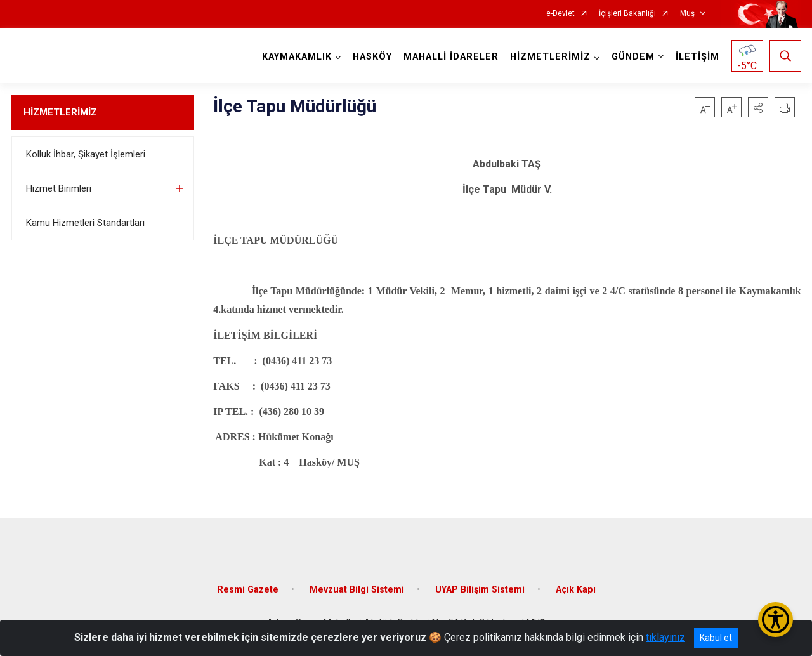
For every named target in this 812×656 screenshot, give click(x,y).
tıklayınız (665, 637)
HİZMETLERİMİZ (60, 112)
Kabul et (716, 638)
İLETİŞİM (697, 57)
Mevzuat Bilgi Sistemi (357, 590)
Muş (687, 14)
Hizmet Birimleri (59, 188)
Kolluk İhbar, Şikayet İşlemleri (86, 154)
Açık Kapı (576, 590)
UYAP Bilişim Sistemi (480, 590)
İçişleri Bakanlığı (627, 14)
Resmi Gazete (248, 590)
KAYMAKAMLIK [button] (297, 57)
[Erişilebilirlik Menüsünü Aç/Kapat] (776, 620)
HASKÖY (372, 57)
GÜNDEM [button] (633, 57)
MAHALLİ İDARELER (451, 57)
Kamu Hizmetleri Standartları (85, 223)
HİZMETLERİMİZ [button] (550, 57)
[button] (758, 107)
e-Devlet (560, 14)
